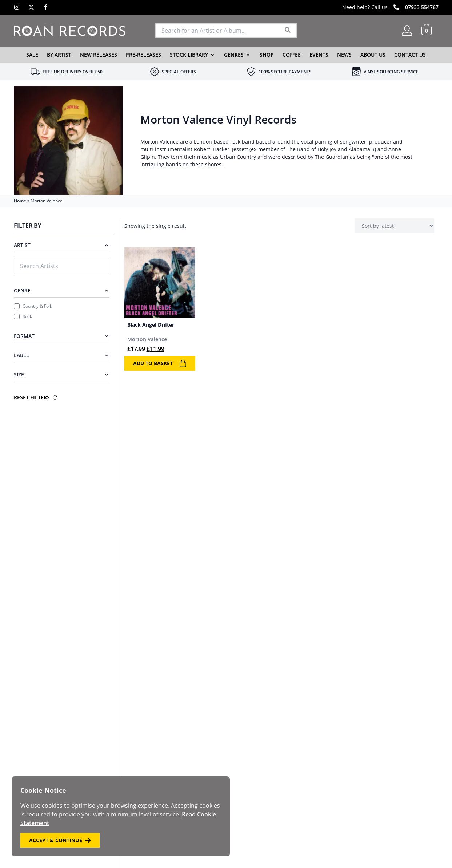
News (344, 55)
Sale (32, 55)
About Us (373, 55)
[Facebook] (46, 7)
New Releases (99, 55)
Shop (267, 55)
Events (319, 55)
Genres (234, 55)
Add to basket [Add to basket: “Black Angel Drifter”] (160, 363)
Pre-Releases (143, 55)
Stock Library (189, 55)
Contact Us (410, 55)
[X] (31, 7)
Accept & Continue (60, 840)
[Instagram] (17, 7)
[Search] (288, 31)
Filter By (27, 226)
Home (20, 201)
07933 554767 (422, 7)
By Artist (59, 55)
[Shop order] (394, 226)
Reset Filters (35, 397)
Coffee (292, 55)
